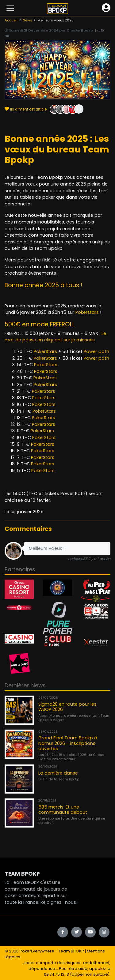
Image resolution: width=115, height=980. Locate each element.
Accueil (11, 20)
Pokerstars (87, 312)
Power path (96, 351)
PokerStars (45, 351)
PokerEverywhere (37, 951)
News (27, 20)
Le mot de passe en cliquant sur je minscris (55, 337)
